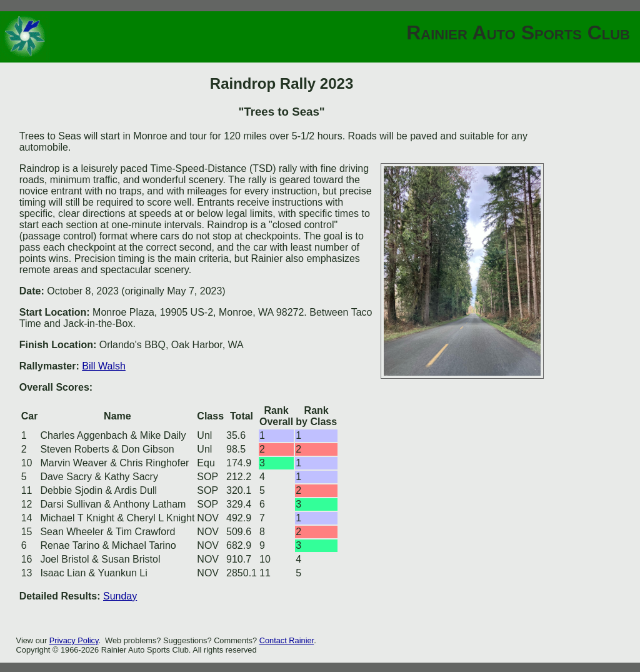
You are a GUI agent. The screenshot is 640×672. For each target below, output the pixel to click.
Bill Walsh (104, 366)
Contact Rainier (287, 640)
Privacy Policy (74, 640)
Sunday (120, 596)
